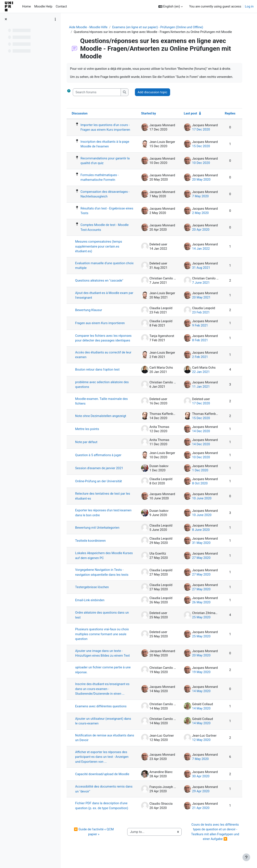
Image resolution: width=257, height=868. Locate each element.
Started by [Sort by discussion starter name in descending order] (148, 114)
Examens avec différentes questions (103, 711)
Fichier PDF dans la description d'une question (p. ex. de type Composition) (104, 811)
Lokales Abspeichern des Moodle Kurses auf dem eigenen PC (101, 561)
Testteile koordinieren (93, 546)
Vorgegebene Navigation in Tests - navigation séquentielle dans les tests (104, 577)
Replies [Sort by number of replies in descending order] (230, 114)
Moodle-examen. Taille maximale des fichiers (104, 406)
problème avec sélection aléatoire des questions (104, 389)
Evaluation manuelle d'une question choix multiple (103, 266)
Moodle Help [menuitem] (43, 6)
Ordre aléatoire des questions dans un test (105, 620)
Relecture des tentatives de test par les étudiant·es (105, 501)
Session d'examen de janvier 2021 (102, 473)
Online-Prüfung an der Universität (101, 486)
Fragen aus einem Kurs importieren (103, 323)
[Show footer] (246, 857)
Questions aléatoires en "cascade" (102, 280)
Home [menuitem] (26, 6)
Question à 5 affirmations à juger (101, 460)
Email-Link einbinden (92, 605)
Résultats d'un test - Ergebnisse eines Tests (105, 211)
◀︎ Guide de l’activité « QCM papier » (96, 837)
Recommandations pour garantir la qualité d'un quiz (108, 161)
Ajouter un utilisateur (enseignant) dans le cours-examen (106, 726)
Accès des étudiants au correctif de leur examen (103, 360)
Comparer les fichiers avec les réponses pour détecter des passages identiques (104, 341)
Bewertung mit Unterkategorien (100, 533)
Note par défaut (89, 447)
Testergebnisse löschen (95, 592)
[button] (171, 7)
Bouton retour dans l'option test (100, 375)
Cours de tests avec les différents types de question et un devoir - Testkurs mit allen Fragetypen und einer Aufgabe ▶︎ (216, 837)
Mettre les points (90, 434)
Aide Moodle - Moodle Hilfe (89, 27)
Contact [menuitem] (61, 6)
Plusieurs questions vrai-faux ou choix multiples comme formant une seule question (105, 639)
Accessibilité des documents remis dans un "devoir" (103, 794)
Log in (249, 6)
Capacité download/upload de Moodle (105, 779)
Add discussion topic (155, 92)
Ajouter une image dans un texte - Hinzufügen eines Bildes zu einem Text (105, 658)
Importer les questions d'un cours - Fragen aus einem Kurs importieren (108, 127)
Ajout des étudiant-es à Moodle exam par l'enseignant (104, 296)
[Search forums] (99, 92)
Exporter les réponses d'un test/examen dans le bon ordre (99, 518)
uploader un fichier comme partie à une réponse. (105, 675)
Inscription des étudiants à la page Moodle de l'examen (107, 144)
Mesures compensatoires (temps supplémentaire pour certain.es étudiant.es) (101, 247)
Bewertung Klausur (91, 310)
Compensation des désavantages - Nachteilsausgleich (108, 194)
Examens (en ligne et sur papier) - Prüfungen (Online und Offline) (159, 27)
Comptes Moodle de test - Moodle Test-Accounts (107, 228)
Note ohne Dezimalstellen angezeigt (103, 421)
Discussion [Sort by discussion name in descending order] (82, 114)
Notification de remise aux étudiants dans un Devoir (103, 743)
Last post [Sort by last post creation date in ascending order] (190, 114)
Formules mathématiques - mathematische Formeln (102, 177)
